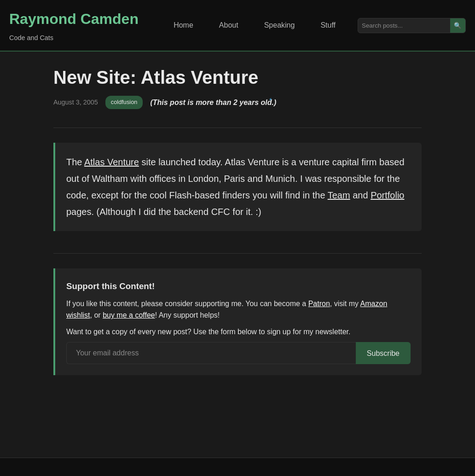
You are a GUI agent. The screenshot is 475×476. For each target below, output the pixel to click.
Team (339, 195)
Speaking (280, 25)
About (229, 25)
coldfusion (124, 102)
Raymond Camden (74, 19)
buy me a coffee (129, 315)
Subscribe (383, 353)
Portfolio (387, 195)
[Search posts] (404, 26)
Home (183, 25)
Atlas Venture (112, 162)
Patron (319, 304)
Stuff (328, 25)
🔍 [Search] (458, 26)
